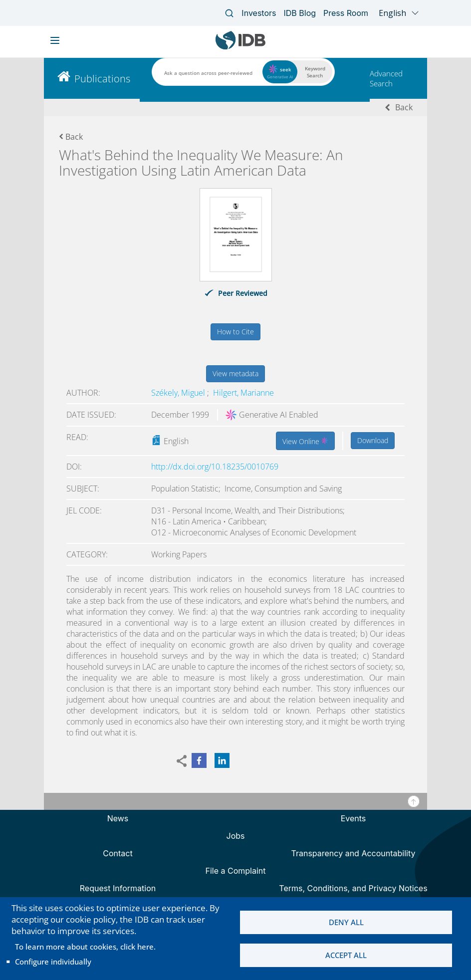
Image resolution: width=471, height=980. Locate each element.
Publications (102, 79)
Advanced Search (386, 78)
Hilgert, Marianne (243, 393)
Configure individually (53, 962)
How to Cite (235, 332)
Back (404, 107)
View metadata (235, 373)
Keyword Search (315, 72)
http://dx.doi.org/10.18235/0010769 (215, 467)
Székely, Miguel (179, 393)
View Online (305, 441)
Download (373, 440)
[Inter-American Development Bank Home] (240, 47)
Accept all (346, 956)
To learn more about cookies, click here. (85, 947)
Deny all (346, 922)
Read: (77, 437)
